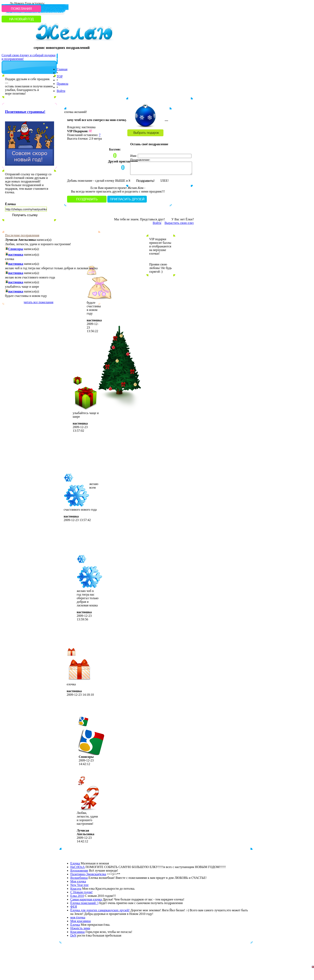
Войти (61, 91)
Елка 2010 (77, 896)
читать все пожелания (38, 302)
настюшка (16, 255)
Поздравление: (140, 160)
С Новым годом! (82, 892)
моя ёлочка (78, 917)
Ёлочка (10, 204)
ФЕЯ (74, 907)
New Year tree (79, 885)
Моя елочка (78, 881)
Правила (62, 84)
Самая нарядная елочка (86, 899)
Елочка (75, 863)
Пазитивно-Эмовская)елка (88, 874)
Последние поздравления (22, 235)
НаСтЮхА (77, 867)
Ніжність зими (80, 928)
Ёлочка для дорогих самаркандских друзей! (100, 910)
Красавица (77, 932)
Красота (76, 889)
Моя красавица (81, 921)
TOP (60, 76)
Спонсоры (16, 249)
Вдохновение (79, 871)
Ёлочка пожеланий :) (84, 903)
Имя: (133, 156)
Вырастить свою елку (179, 223)
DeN (73, 935)
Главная (62, 69)
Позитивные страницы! (25, 112)
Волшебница (79, 878)
